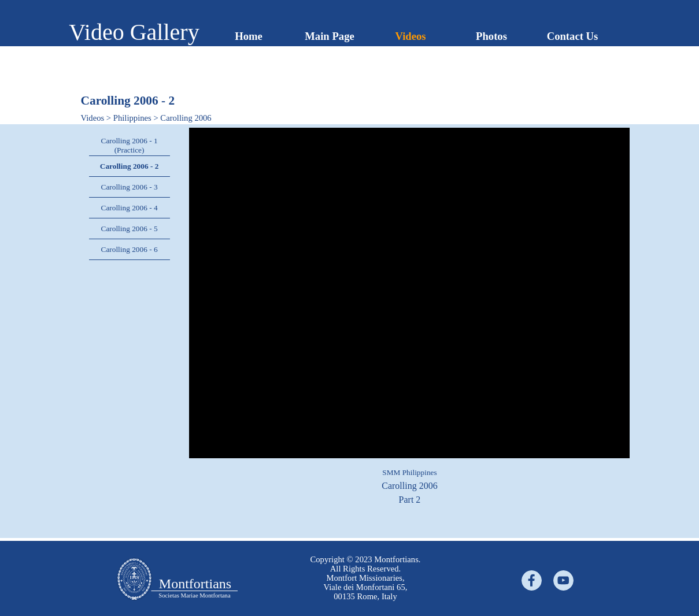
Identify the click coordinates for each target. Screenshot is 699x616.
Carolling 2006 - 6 (130, 249)
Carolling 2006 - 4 (130, 208)
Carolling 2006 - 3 (130, 187)
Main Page (330, 36)
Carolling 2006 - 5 (130, 229)
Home (249, 36)
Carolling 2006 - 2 (130, 166)
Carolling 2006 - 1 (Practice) (130, 145)
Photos (491, 36)
